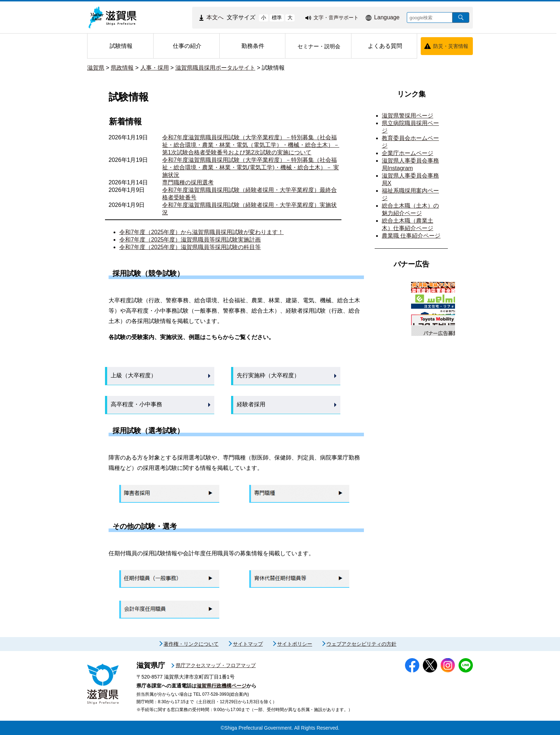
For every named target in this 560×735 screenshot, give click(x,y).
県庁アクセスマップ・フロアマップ (216, 665)
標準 (277, 18)
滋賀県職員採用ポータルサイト (215, 68)
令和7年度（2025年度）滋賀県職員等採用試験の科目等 (190, 247)
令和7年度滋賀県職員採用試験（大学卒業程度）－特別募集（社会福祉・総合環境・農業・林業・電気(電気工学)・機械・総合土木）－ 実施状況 (251, 167)
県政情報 (122, 68)
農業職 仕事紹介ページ (411, 236)
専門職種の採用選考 (188, 182)
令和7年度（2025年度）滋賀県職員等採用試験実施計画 (190, 240)
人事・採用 (155, 68)
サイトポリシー (295, 644)
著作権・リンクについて (191, 644)
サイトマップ (248, 644)
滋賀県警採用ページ (407, 116)
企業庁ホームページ (407, 153)
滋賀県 (96, 68)
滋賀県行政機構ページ (221, 686)
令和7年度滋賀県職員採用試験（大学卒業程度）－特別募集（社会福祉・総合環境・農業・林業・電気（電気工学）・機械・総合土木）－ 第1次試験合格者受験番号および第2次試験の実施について (251, 145)
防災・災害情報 (451, 46)
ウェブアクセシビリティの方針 (361, 644)
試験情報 (273, 68)
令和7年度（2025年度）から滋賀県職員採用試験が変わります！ (202, 232)
